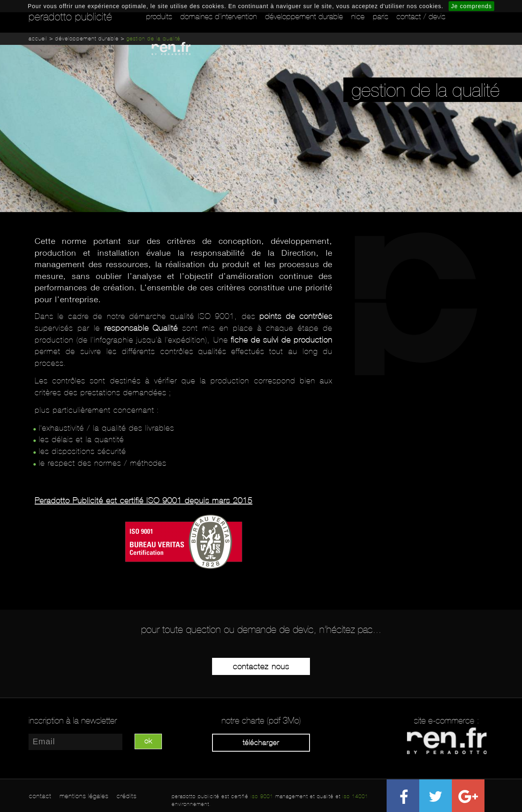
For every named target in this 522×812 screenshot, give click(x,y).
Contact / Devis (421, 16)
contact (40, 796)
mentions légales (84, 796)
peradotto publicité (70, 17)
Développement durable (304, 16)
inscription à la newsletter (73, 721)
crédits (127, 796)
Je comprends (471, 6)
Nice (358, 16)
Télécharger (261, 743)
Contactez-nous (261, 666)
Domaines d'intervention (219, 16)
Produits (159, 16)
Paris (380, 16)
